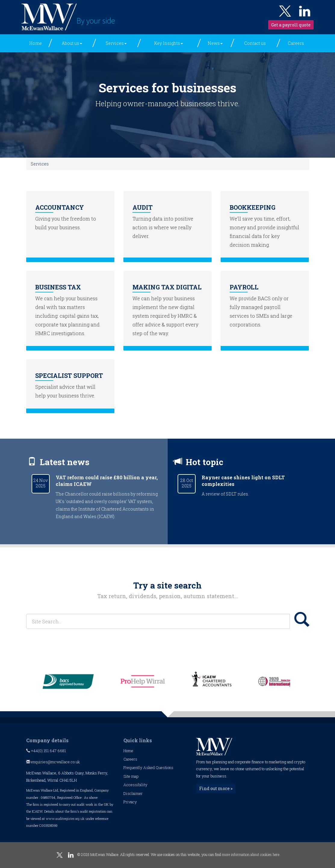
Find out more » (216, 788)
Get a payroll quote (291, 25)
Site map (131, 776)
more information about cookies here (251, 854)
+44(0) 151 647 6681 (46, 751)
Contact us (255, 43)
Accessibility (135, 785)
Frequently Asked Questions (148, 768)
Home (36, 43)
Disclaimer (133, 793)
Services (116, 43)
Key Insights (169, 43)
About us (72, 43)
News (215, 43)
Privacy (130, 802)
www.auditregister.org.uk (65, 819)
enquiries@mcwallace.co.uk (53, 762)
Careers (296, 43)
